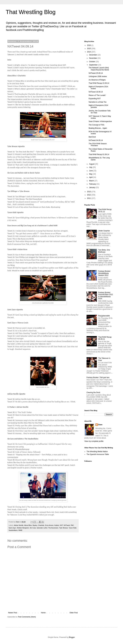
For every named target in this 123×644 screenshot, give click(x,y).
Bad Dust (92, 137)
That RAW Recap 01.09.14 (99, 154)
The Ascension (53, 528)
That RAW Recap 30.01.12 (105, 210)
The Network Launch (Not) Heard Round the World (99, 69)
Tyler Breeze (64, 528)
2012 (89, 195)
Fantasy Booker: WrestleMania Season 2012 (104, 273)
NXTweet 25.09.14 (96, 73)
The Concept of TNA (96, 125)
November (93, 58)
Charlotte (41, 525)
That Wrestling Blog (31, 12)
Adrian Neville (19, 525)
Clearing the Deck (93, 393)
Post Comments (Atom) (27, 617)
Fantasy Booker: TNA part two (98, 378)
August (92, 164)
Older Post (74, 613)
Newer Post (13, 613)
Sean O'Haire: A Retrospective (100, 121)
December (93, 55)
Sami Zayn (12, 528)
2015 (89, 49)
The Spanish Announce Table (98, 454)
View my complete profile (94, 441)
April (91, 177)
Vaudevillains (13, 530)
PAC (72, 525)
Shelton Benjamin (23, 528)
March (92, 181)
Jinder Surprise (104, 231)
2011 (89, 198)
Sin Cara (33, 528)
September (94, 65)
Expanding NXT (95, 99)
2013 (89, 192)
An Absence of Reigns (97, 80)
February (93, 184)
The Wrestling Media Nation (97, 452)
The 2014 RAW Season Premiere (98, 145)
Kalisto (57, 525)
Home (43, 613)
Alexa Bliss (28, 525)
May (91, 174)
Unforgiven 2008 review (98, 76)
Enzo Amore (49, 525)
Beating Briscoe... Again (98, 128)
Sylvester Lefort (42, 528)
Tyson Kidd (72, 528)
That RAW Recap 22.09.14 (99, 83)
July (91, 167)
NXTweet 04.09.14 (96, 140)
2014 (89, 52)
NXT (61, 525)
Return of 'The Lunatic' (97, 95)
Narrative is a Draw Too (98, 102)
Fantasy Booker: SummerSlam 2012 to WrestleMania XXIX (106, 296)
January (92, 187)
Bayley (35, 525)
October (92, 62)
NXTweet (67, 525)
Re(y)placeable (104, 316)
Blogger (72, 637)
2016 (89, 45)
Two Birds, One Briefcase (104, 251)
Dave (100, 425)
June (91, 171)
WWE (20, 530)
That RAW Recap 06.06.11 (105, 338)
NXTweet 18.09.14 (96, 92)
